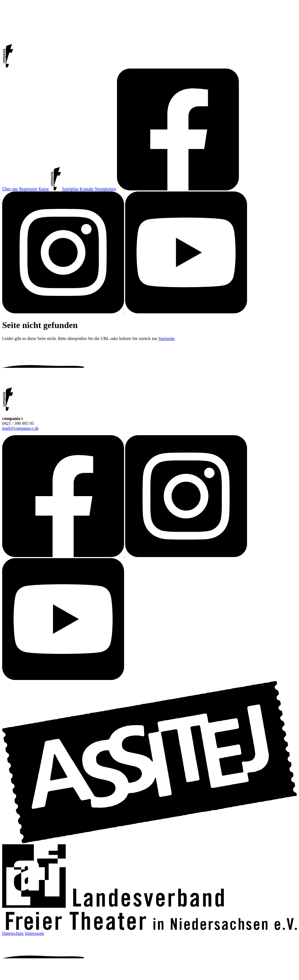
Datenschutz (13, 933)
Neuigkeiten (105, 189)
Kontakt (87, 189)
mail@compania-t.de (20, 428)
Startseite (167, 338)
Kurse (44, 189)
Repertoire (28, 189)
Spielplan (70, 189)
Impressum (34, 933)
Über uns (10, 189)
